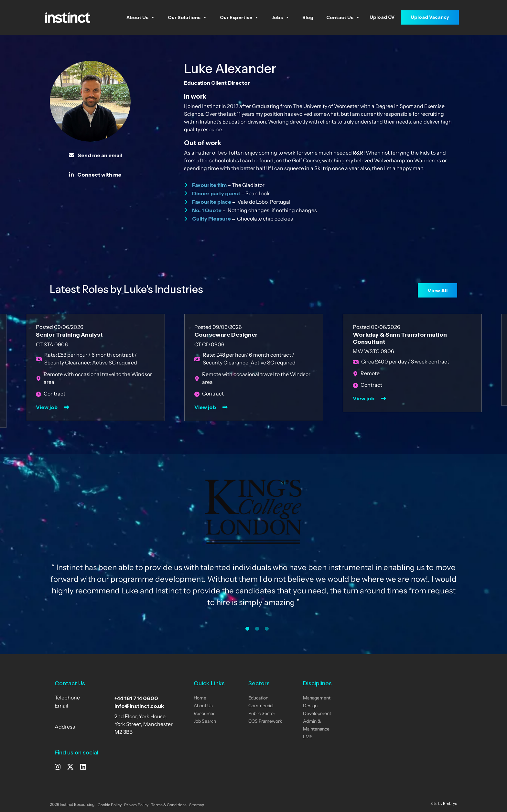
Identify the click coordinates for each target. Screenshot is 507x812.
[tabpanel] (253, 549)
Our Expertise (239, 17)
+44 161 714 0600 (136, 698)
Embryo (450, 804)
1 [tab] (247, 629)
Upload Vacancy (430, 17)
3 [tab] (267, 629)
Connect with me (95, 175)
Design (310, 706)
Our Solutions (187, 17)
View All (437, 290)
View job (47, 407)
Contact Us (343, 17)
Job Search (205, 722)
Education (258, 698)
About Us (141, 17)
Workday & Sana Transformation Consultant (400, 338)
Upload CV (382, 17)
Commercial (261, 706)
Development (317, 714)
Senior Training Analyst (69, 335)
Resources (205, 714)
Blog (308, 17)
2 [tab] (257, 629)
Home (200, 698)
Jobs (280, 17)
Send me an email (95, 155)
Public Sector (262, 714)
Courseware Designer (226, 335)
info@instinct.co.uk (139, 706)
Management (317, 698)
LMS (308, 737)
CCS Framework (265, 722)
